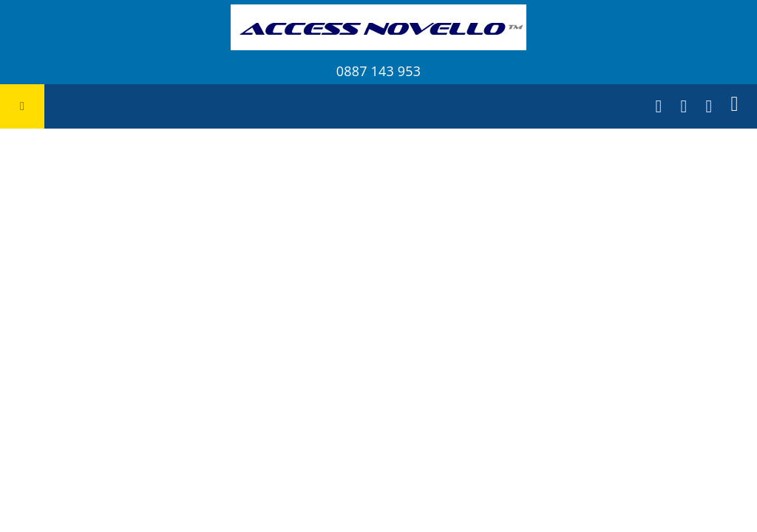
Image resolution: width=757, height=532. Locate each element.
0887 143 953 (378, 71)
